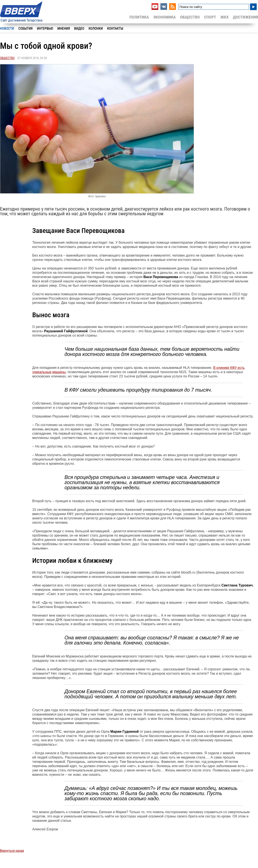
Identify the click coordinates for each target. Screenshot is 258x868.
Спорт (210, 17)
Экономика (164, 17)
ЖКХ (224, 17)
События (25, 28)
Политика (139, 17)
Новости (7, 28)
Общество (190, 17)
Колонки (96, 28)
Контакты (115, 28)
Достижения (245, 17)
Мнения (64, 28)
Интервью (45, 28)
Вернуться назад (12, 851)
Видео (79, 28)
